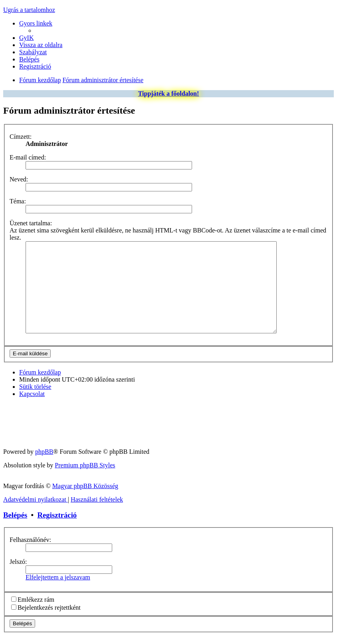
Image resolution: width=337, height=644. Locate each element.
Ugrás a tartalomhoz (29, 10)
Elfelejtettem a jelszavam (58, 586)
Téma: (18, 201)
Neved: (19, 179)
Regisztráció (57, 523)
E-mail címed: (28, 157)
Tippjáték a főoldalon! (169, 94)
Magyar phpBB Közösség (85, 494)
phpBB (44, 460)
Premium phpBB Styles (85, 474)
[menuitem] (26, 38)
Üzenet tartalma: (31, 223)
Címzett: (21, 137)
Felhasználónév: (30, 548)
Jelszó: (18, 570)
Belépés (15, 523)
